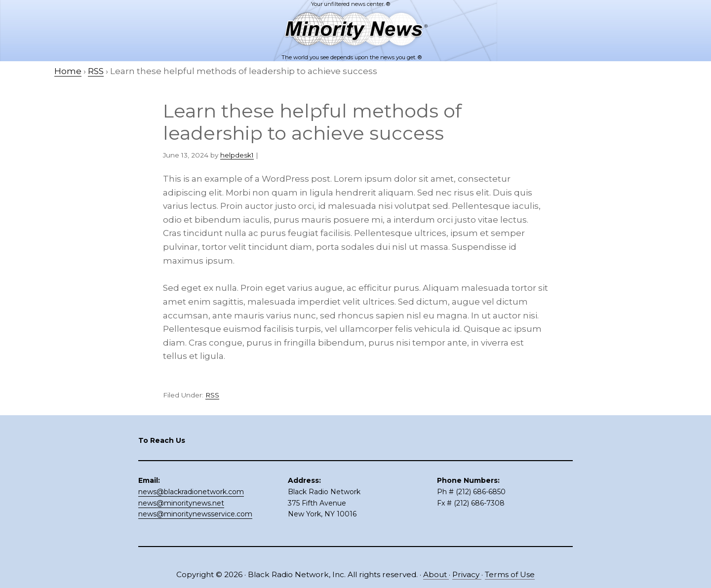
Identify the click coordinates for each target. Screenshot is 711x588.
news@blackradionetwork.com (191, 492)
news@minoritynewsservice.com (195, 514)
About (436, 574)
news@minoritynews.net (181, 503)
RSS (212, 395)
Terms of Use (510, 574)
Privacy (467, 574)
